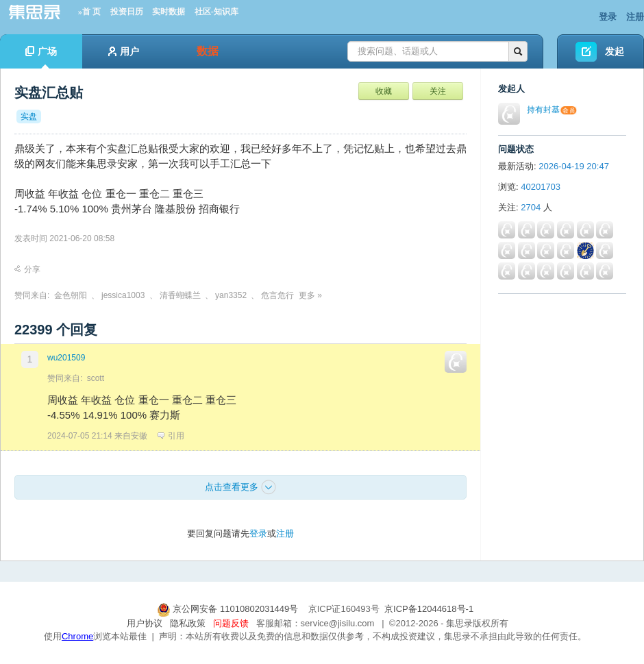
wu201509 (66, 358)
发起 (615, 51)
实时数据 (169, 12)
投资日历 (127, 12)
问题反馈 (231, 623)
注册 (635, 17)
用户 (124, 51)
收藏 (384, 91)
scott (96, 378)
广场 (41, 57)
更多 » (310, 295)
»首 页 (89, 12)
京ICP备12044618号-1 (429, 609)
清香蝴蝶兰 (180, 295)
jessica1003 (123, 295)
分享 (27, 269)
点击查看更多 (240, 487)
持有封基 (543, 110)
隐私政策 (188, 623)
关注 (438, 91)
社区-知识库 (216, 12)
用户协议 (145, 623)
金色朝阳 (71, 295)
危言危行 (277, 295)
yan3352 (231, 295)
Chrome (77, 636)
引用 (171, 436)
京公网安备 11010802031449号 (229, 609)
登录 (608, 17)
